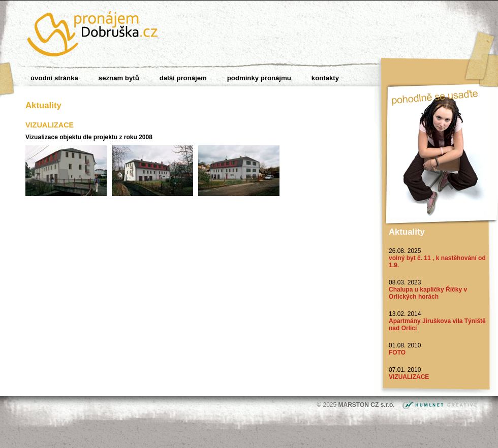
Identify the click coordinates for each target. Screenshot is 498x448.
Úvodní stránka (54, 78)
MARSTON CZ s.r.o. (367, 405)
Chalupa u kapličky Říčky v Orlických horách (428, 293)
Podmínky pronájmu (259, 78)
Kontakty (325, 78)
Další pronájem (183, 78)
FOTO (397, 353)
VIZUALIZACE (409, 377)
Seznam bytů (119, 78)
